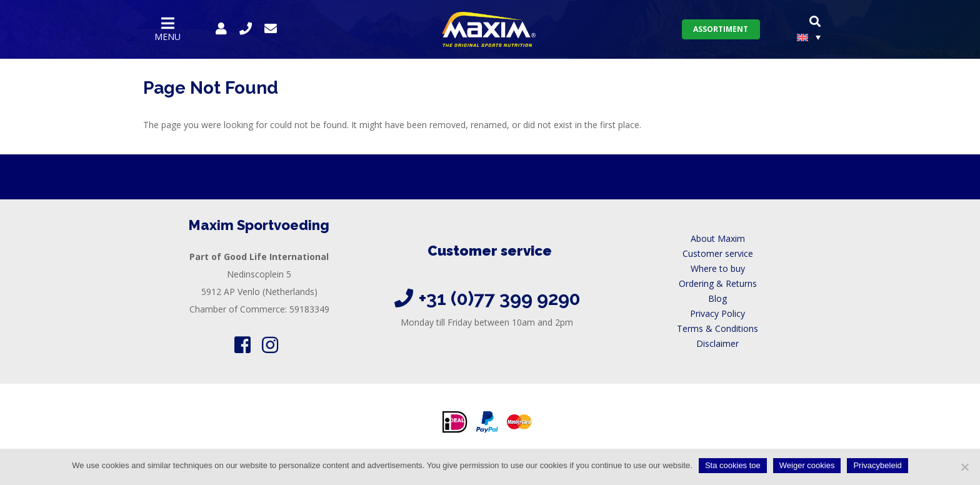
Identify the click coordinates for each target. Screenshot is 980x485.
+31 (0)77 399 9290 (500, 298)
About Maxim (718, 238)
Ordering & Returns (718, 283)
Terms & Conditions (717, 328)
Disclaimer (717, 343)
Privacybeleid (877, 465)
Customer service (718, 253)
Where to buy (718, 268)
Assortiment (721, 29)
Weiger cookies (807, 465)
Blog (717, 298)
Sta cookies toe (733, 465)
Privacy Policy (717, 313)
